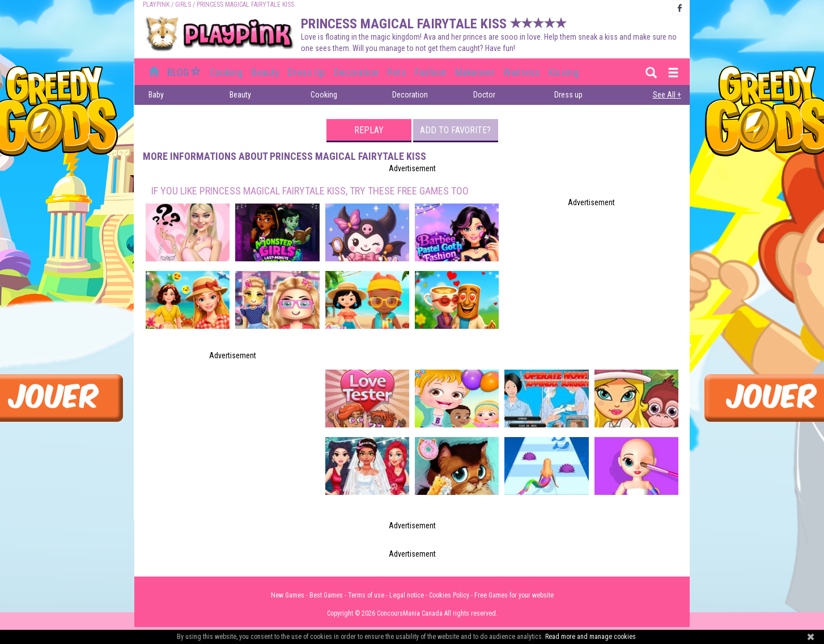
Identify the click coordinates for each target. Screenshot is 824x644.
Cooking (226, 72)
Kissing (564, 72)
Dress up (307, 72)
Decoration (356, 72)
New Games (288, 595)
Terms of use (366, 595)
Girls (183, 5)
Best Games (326, 595)
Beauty (265, 72)
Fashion (431, 72)
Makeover (475, 72)
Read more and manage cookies (591, 637)
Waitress (522, 72)
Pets (397, 72)
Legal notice (407, 595)
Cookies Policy (449, 595)
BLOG (185, 72)
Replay (369, 130)
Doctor (484, 95)
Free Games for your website (514, 595)
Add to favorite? (455, 130)
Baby (156, 95)
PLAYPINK (156, 5)
